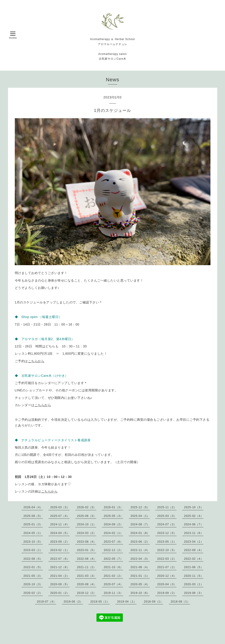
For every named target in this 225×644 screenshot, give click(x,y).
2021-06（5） (194, 567)
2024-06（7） (194, 524)
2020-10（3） (33, 584)
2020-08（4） (87, 584)
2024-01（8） (140, 533)
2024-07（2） (167, 524)
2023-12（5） (167, 533)
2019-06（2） (73, 602)
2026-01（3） (113, 507)
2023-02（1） (60, 550)
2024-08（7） (140, 524)
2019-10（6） (140, 593)
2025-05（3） (113, 516)
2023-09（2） (60, 542)
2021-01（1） (140, 576)
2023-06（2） (140, 542)
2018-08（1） (180, 602)
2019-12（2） (87, 593)
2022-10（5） (167, 550)
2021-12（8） (60, 567)
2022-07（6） (60, 559)
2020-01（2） (60, 593)
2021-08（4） (140, 567)
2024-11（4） (60, 524)
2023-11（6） (194, 533)
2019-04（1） (127, 602)
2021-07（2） (167, 567)
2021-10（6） (113, 567)
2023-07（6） (113, 542)
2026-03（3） (60, 507)
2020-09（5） (60, 584)
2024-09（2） (113, 524)
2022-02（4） (194, 559)
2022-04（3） (140, 559)
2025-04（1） (140, 516)
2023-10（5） (33, 542)
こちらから (36, 361)
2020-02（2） (33, 593)
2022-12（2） (113, 550)
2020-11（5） (194, 576)
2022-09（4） (194, 550)
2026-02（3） (87, 507)
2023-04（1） (194, 542)
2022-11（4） (140, 550)
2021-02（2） (113, 576)
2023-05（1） (167, 542)
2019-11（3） (113, 593)
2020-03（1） (194, 584)
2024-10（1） (87, 524)
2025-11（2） (167, 507)
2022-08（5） (33, 559)
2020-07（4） (113, 584)
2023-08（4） (87, 542)
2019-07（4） (47, 602)
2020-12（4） (167, 576)
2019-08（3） (194, 593)
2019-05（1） (100, 602)
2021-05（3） (33, 576)
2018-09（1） (154, 602)
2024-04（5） (60, 533)
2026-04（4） (33, 507)
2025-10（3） (194, 507)
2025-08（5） (33, 516)
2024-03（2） (87, 533)
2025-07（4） (60, 516)
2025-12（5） (140, 507)
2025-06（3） (87, 516)
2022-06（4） (87, 559)
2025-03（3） (167, 516)
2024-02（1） (113, 533)
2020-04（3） (167, 584)
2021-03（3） (87, 576)
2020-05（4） (140, 584)
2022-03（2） (167, 559)
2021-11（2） (87, 567)
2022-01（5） (33, 567)
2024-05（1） (33, 533)
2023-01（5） (87, 550)
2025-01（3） (33, 524)
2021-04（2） (60, 576)
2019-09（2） (167, 593)
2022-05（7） (113, 559)
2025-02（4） (194, 516)
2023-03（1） (33, 550)
